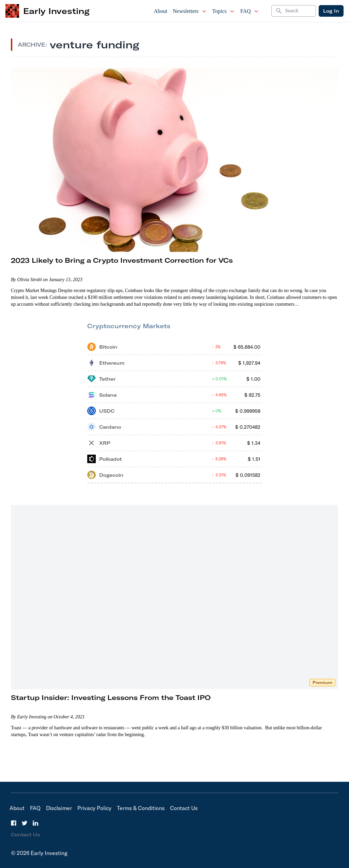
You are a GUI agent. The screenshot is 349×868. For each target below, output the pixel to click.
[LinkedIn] (35, 823)
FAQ (250, 11)
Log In (331, 11)
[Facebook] (14, 823)
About (161, 11)
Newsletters (190, 11)
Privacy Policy (94, 808)
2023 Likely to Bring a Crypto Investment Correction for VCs (122, 260)
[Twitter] (25, 823)
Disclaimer (59, 808)
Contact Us (184, 808)
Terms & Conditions (141, 808)
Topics (224, 11)
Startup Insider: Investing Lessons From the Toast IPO (111, 697)
